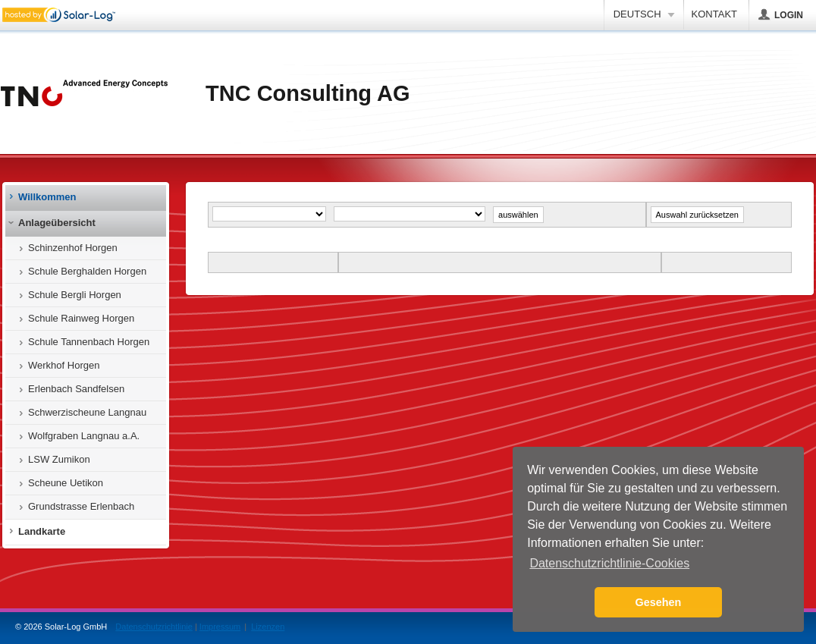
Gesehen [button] (659, 602)
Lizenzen (268, 627)
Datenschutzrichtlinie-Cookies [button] (609, 563)
